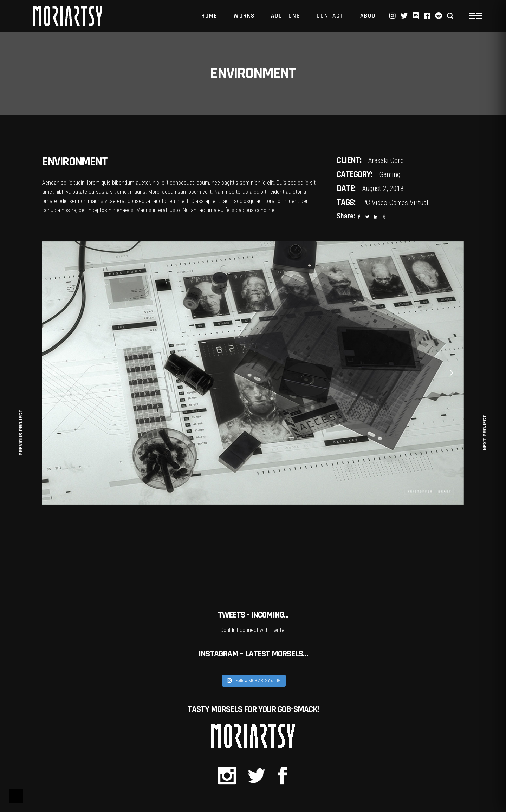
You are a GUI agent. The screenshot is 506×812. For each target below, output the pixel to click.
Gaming (390, 174)
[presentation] (54, 373)
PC (366, 203)
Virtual (419, 203)
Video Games (390, 203)
